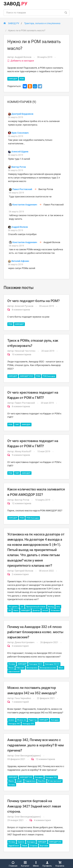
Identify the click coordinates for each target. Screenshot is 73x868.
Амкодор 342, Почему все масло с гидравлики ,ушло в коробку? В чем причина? (36, 745)
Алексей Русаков (24, 306)
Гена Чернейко (23, 698)
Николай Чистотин (25, 351)
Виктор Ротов (19, 167)
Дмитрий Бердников (22, 114)
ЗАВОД (15, 4)
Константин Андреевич (25, 205)
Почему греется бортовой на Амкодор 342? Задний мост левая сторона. (34, 806)
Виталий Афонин (20, 261)
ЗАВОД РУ (11, 23)
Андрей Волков (23, 57)
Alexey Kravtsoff (23, 451)
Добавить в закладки (21, 61)
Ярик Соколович (20, 133)
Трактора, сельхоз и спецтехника (42, 23)
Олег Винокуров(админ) (28, 756)
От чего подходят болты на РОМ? (33, 301)
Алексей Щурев (20, 152)
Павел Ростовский (22, 189)
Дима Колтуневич (25, 642)
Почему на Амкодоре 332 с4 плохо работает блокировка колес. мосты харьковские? (35, 632)
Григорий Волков (24, 571)
